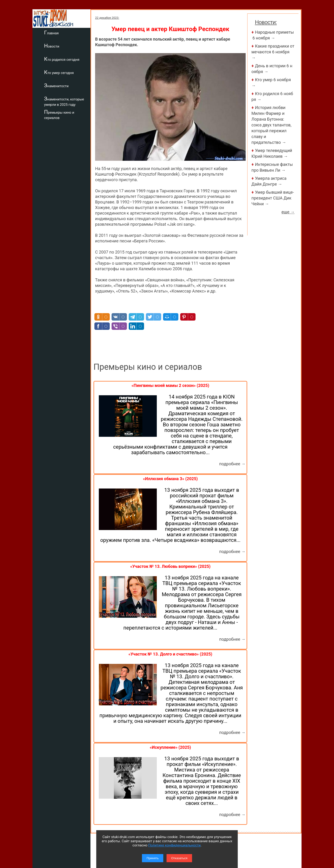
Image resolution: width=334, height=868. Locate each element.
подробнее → (232, 464)
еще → (288, 212)
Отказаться (179, 858)
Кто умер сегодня (59, 72)
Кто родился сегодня (62, 59)
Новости (52, 46)
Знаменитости (56, 85)
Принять (153, 858)
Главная (51, 32)
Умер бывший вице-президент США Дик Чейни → (273, 198)
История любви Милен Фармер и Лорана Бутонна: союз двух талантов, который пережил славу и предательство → (271, 125)
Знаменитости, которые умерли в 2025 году (64, 101)
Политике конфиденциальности (174, 845)
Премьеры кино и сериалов (59, 114)
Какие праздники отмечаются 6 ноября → (273, 52)
